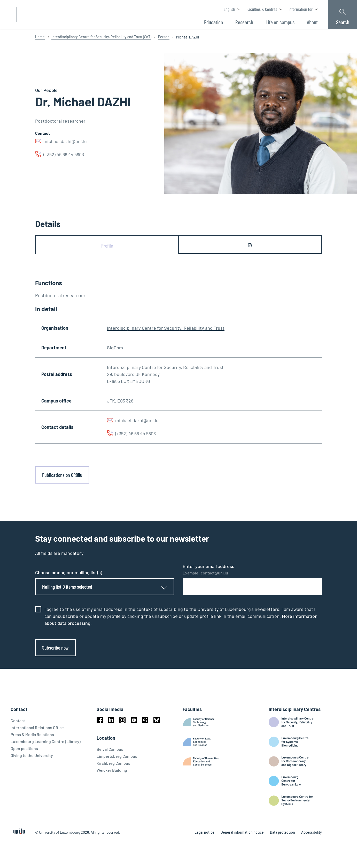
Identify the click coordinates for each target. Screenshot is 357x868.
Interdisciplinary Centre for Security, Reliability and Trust (166, 328)
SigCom (115, 348)
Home (40, 37)
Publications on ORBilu (62, 475)
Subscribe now (55, 648)
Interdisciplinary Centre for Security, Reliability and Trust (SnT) (101, 37)
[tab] (107, 246)
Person (164, 37)
